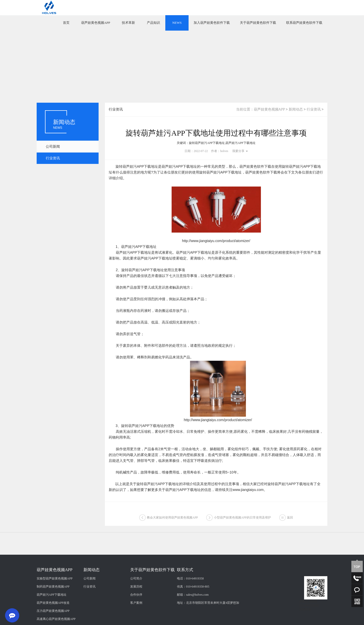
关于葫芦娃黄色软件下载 (258, 23)
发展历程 (136, 613)
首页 (66, 23)
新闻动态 (296, 109)
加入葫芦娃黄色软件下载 (212, 23)
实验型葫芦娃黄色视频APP (55, 605)
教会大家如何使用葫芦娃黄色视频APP (172, 520)
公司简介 (136, 605)
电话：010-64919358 (190, 605)
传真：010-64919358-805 (193, 613)
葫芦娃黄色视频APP (96, 23)
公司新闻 (53, 147)
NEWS (177, 23)
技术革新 (128, 23)
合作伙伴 (136, 621)
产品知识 (153, 23)
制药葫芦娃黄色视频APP (53, 613)
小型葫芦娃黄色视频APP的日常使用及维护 (242, 520)
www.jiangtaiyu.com (248, 490)
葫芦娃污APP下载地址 (52, 621)
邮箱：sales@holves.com (193, 621)
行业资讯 (53, 158)
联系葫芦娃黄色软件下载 (304, 23)
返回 (290, 520)
